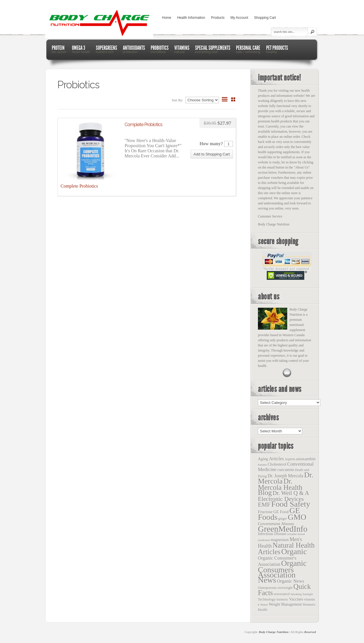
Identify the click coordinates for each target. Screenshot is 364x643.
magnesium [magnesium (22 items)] (280, 540)
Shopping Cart (265, 18)
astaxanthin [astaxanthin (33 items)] (306, 459)
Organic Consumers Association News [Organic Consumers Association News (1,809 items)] (282, 572)
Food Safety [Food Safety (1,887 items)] (291, 504)
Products (218, 18)
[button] (212, 154)
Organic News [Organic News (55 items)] (291, 581)
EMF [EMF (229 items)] (264, 505)
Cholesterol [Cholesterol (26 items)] (277, 464)
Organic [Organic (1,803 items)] (294, 551)
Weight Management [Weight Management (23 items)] (285, 604)
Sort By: (178, 100)
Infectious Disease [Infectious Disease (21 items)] (272, 534)
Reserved (310, 632)
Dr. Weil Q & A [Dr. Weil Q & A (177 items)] (291, 493)
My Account (239, 18)
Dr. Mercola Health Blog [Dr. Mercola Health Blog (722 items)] (280, 487)
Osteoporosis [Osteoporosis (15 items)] (267, 588)
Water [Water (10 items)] (264, 605)
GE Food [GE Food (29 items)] (281, 512)
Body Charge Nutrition (274, 632)
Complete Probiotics (143, 125)
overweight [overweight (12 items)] (285, 588)
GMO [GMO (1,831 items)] (297, 517)
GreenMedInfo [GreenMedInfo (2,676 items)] (283, 529)
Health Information (191, 18)
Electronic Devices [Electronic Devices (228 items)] (281, 499)
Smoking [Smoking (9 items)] (296, 594)
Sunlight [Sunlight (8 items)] (308, 594)
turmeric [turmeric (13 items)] (283, 599)
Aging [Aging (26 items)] (263, 459)
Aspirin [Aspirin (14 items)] (290, 459)
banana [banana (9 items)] (262, 465)
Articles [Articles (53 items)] (276, 459)
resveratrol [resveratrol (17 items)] (282, 594)
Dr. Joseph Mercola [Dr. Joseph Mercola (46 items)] (285, 476)
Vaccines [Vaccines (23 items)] (296, 599)
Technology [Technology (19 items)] (267, 599)
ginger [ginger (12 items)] (283, 519)
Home (167, 18)
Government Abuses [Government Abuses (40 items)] (276, 524)
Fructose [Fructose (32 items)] (265, 512)
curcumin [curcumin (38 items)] (286, 470)
